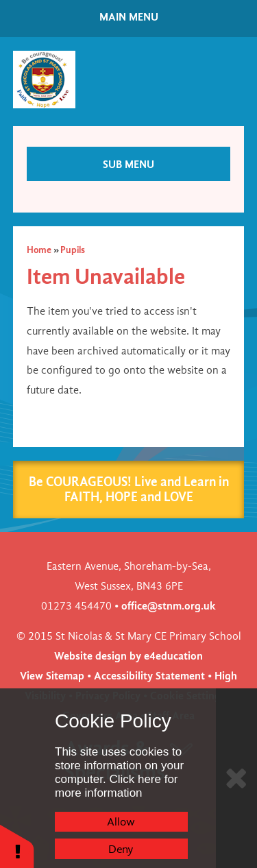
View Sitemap (52, 676)
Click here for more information (117, 786)
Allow (121, 822)
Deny (121, 849)
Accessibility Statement (149, 676)
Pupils (73, 250)
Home (39, 250)
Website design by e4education (128, 656)
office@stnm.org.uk (169, 606)
